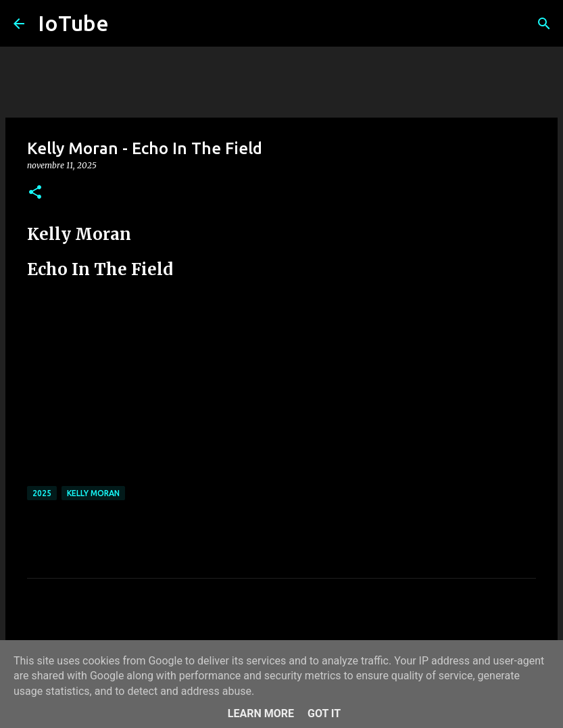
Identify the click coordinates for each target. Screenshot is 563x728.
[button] (35, 193)
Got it (324, 713)
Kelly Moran (93, 493)
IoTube (73, 23)
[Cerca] (544, 24)
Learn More (261, 713)
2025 (42, 493)
